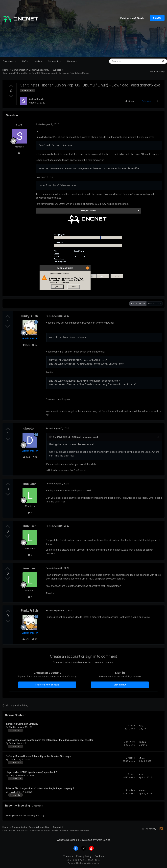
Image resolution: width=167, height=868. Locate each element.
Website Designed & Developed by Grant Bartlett (84, 840)
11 (35, 457)
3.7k (26, 345)
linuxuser (87, 437)
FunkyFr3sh (29, 316)
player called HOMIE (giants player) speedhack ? (32, 772)
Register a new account (47, 685)
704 (27, 457)
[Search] (126, 61)
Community (55, 61)
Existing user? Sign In (134, 18)
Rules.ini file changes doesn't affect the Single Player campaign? (40, 788)
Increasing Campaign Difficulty (22, 724)
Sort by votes (138, 304)
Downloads (10, 61)
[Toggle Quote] (51, 437)
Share (130, 101)
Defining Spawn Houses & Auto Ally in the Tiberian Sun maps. (38, 756)
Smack (142, 790)
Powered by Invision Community (84, 863)
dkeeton (29, 428)
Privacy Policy (84, 856)
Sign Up (157, 18)
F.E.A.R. (12, 792)
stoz (43, 99)
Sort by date (155, 304)
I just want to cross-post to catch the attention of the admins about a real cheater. (50, 740)
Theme (68, 856)
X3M (141, 726)
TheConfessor (16, 727)
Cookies (99, 856)
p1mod (12, 759)
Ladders (38, 61)
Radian (12, 743)
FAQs (25, 61)
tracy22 (13, 776)
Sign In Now (120, 685)
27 (35, 345)
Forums (72, 61)
